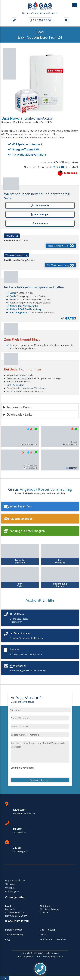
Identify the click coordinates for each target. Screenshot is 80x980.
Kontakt (61, 956)
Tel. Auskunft (40, 205)
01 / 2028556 (19, 832)
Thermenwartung (14, 935)
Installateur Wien (14, 930)
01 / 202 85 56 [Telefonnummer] (40, 20)
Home (18, 956)
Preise (43, 935)
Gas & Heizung (47, 930)
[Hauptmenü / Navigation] (75, 5)
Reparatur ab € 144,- (61, 246)
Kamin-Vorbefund (36, 388)
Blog (7, 940)
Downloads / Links (19, 414)
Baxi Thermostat (15, 385)
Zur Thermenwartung (61, 266)
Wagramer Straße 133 (24, 813)
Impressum (29, 956)
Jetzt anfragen (40, 214)
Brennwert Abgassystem (19, 378)
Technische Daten (19, 407)
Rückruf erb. (40, 223)
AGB (38, 956)
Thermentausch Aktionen (53, 940)
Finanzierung (49, 956)
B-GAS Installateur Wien (48, 953)
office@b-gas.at (26, 702)
